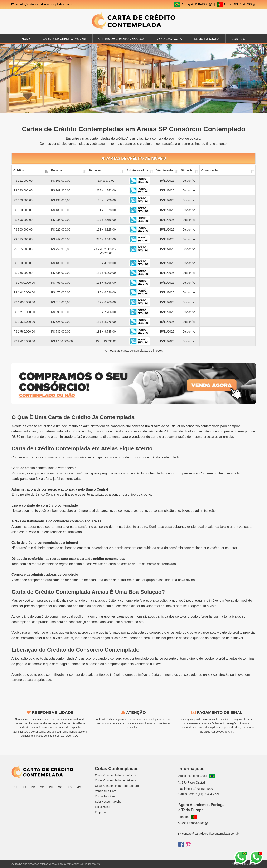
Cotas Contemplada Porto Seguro (117, 786)
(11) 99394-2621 (209, 794)
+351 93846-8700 (193, 823)
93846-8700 (236, 4)
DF (51, 787)
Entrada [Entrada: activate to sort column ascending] (57, 170)
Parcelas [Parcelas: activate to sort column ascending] (95, 170)
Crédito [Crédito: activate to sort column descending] (18, 170)
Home (26, 39)
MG (79, 787)
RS (70, 787)
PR (33, 787)
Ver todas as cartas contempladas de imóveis (133, 351)
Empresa (101, 812)
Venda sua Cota (169, 39)
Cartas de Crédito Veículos (121, 39)
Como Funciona (207, 39)
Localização (103, 807)
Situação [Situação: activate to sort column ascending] (187, 170)
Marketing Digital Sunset (244, 864)
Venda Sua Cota (106, 791)
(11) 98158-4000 (202, 789)
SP (16, 787)
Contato (238, 39)
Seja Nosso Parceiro (108, 802)
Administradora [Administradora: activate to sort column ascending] (137, 170)
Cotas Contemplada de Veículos (116, 780)
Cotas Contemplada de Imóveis (115, 775)
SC (42, 787)
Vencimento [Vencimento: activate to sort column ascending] (165, 170)
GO (60, 787)
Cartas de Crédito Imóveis (64, 39)
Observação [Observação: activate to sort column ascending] (210, 170)
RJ (24, 787)
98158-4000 (197, 4)
